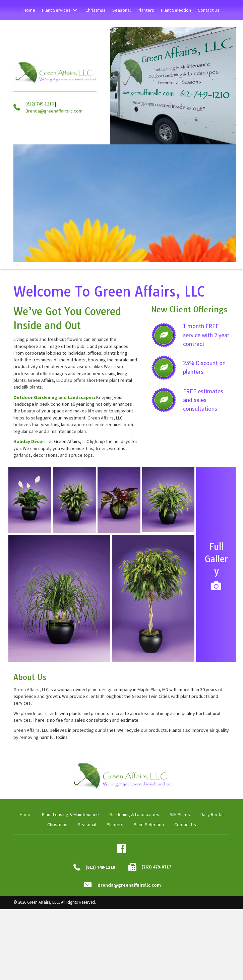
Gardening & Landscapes (134, 814)
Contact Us (185, 825)
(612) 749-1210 (40, 104)
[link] (29, 10)
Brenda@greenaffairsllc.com (54, 111)
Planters (115, 825)
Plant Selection (149, 825)
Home (26, 814)
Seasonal (87, 825)
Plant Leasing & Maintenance (70, 814)
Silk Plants (180, 814)
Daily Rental (212, 814)
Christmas (57, 825)
